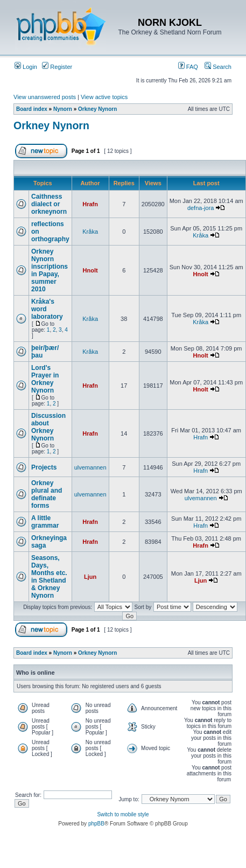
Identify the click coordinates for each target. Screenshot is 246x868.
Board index (32, 109)
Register (57, 67)
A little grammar (45, 522)
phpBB (96, 824)
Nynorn (63, 109)
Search (218, 67)
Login (26, 67)
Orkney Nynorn (97, 109)
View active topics (104, 97)
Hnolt (90, 270)
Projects (44, 467)
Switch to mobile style (123, 814)
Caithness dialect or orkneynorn (49, 204)
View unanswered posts (45, 97)
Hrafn (90, 204)
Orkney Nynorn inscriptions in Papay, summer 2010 (50, 270)
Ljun (90, 577)
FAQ (188, 67)
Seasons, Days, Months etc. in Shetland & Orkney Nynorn (49, 577)
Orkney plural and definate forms (47, 494)
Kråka (90, 232)
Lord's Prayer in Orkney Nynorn (45, 379)
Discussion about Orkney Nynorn (48, 427)
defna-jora (201, 208)
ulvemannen (90, 467)
